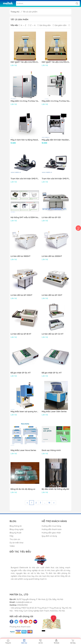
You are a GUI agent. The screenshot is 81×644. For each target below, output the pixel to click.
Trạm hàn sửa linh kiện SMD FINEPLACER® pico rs (25, 179)
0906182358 (22, 605)
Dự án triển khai (16, 543)
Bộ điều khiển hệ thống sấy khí (55, 489)
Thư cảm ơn (15, 539)
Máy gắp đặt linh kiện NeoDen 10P (56, 140)
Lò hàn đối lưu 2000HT (52, 256)
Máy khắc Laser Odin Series (54, 412)
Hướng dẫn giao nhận (51, 533)
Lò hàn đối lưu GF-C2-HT (53, 334)
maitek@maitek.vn (24, 602)
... (45, 503)
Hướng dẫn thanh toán (52, 529)
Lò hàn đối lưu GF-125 (51, 217)
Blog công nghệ (17, 529)
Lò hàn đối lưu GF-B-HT (21, 334)
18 (49, 503)
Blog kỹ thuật (15, 533)
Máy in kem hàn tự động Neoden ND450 (25, 140)
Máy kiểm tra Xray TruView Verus (25, 101)
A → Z (22, 25)
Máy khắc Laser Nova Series (23, 450)
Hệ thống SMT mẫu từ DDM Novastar (25, 217)
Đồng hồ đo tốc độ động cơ (23, 489)
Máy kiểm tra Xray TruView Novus (56, 101)
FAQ (11, 536)
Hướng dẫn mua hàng (51, 526)
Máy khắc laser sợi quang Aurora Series (25, 412)
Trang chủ (15, 12)
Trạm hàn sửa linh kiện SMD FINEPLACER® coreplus (56, 179)
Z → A (32, 25)
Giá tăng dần (44, 25)
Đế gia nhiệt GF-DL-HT (21, 373)
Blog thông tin (16, 526)
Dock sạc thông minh (51, 450)
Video (12, 546)
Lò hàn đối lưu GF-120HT (21, 295)
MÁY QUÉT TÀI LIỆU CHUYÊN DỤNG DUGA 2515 (25, 62)
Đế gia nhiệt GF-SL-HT (52, 373)
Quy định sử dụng (49, 536)
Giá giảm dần (60, 25)
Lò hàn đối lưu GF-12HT (52, 295)
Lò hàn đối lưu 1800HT (20, 256)
